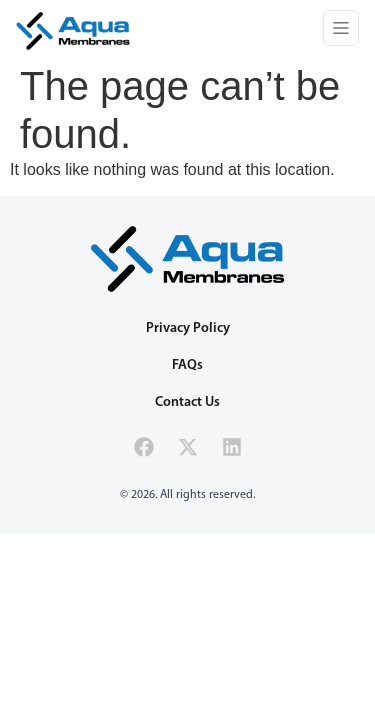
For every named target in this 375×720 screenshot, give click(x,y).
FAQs (187, 365)
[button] (341, 31)
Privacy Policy (188, 328)
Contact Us (187, 402)
